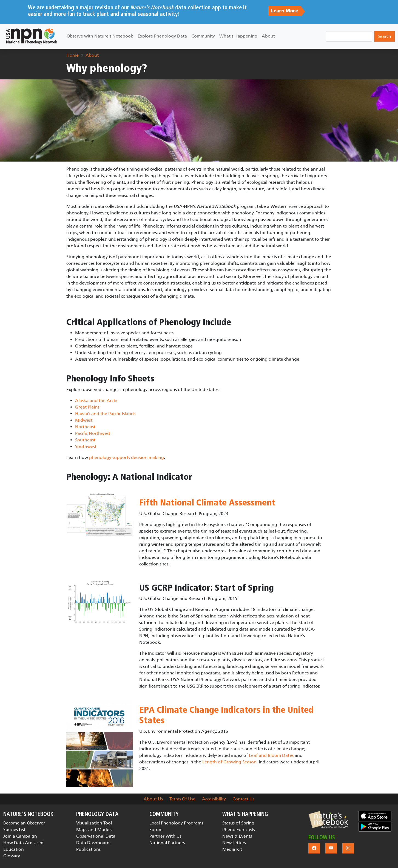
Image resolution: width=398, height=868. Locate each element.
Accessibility (214, 799)
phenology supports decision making (126, 457)
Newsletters (234, 843)
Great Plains (87, 407)
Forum (156, 830)
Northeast (85, 427)
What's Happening (238, 36)
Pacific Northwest (93, 433)
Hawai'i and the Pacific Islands (105, 414)
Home (73, 55)
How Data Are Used (23, 843)
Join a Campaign (20, 836)
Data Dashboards (94, 843)
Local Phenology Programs (176, 823)
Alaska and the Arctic (97, 400)
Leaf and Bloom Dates (271, 755)
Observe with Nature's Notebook (100, 36)
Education (14, 849)
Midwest (84, 420)
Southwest (86, 446)
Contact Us (243, 799)
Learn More (285, 11)
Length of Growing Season (229, 762)
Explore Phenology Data (162, 36)
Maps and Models (94, 830)
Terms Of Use (182, 799)
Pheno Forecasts (239, 830)
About (268, 36)
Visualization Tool (94, 823)
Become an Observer (24, 823)
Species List (14, 830)
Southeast (85, 440)
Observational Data (96, 836)
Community (203, 36)
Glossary (12, 856)
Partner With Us (165, 836)
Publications (88, 849)
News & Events (237, 836)
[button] (328, 820)
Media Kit (232, 849)
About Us (153, 799)
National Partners (167, 843)
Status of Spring (238, 823)
